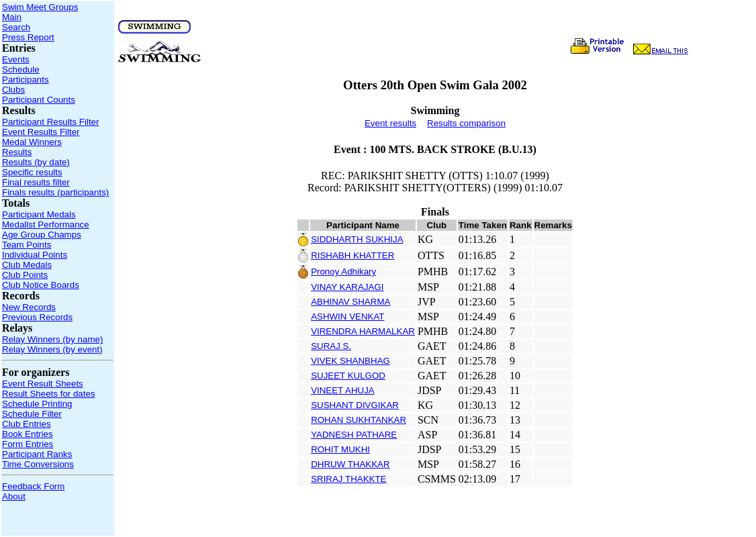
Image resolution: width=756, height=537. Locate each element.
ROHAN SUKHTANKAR (359, 420)
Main (12, 17)
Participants (26, 80)
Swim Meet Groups (40, 7)
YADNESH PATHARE (354, 435)
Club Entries (27, 424)
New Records (29, 307)
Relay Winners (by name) (52, 339)
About (14, 496)
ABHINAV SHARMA (350, 302)
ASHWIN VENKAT (347, 316)
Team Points (27, 245)
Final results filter (36, 182)
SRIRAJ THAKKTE (348, 479)
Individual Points (35, 255)
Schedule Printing (37, 404)
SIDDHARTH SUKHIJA (357, 239)
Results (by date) (36, 162)
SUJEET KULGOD (348, 376)
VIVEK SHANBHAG (350, 361)
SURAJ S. (331, 346)
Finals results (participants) (55, 192)
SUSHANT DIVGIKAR (355, 405)
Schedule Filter (32, 414)
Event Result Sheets (43, 384)
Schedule (21, 69)
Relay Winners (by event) (52, 349)
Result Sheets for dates (49, 394)
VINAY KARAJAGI (347, 287)
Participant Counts (39, 100)
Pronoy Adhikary (343, 272)
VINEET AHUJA (343, 390)
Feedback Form (33, 486)
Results (17, 152)
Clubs (13, 90)
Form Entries (28, 444)
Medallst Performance (46, 225)
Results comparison (466, 123)
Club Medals (27, 265)
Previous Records (37, 317)
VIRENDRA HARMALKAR (363, 331)
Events (16, 59)
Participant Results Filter (50, 122)
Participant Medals (39, 214)
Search (16, 27)
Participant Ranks (37, 454)
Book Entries (28, 434)
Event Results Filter (41, 132)
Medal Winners (32, 142)
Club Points (25, 275)
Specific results (32, 172)
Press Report (28, 37)
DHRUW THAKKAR (350, 464)
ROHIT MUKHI (340, 449)
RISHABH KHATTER (352, 255)
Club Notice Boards (41, 285)
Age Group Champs (42, 235)
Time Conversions (38, 464)
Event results (390, 123)
